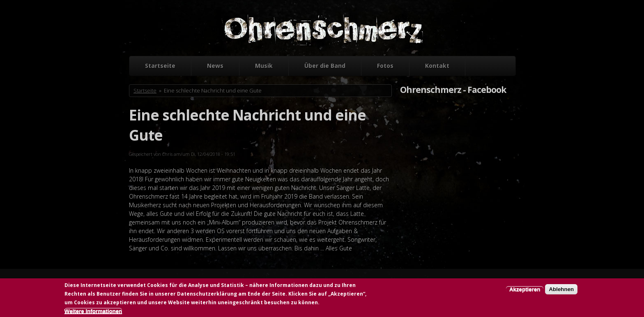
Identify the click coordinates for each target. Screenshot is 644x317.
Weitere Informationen (93, 312)
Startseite (160, 66)
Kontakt (437, 66)
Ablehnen (561, 290)
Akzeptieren (525, 290)
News (215, 66)
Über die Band (325, 66)
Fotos (385, 66)
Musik (264, 66)
